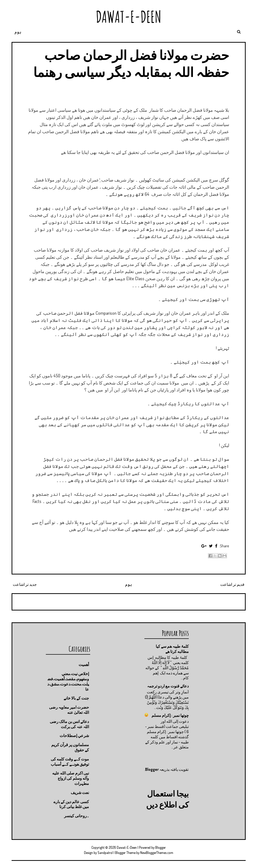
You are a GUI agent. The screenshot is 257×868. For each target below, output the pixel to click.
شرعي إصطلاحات (74, 736)
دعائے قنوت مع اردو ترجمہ (168, 686)
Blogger (152, 769)
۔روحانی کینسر (77, 816)
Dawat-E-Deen (129, 17)
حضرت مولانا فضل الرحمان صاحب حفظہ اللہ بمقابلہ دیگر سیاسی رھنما (131, 63)
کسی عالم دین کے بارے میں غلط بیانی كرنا (71, 804)
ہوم (18, 32)
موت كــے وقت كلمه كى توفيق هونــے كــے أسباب (70, 762)
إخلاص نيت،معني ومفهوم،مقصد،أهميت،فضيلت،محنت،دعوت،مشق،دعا (68, 681)
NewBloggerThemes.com (157, 853)
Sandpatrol (105, 853)
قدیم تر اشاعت (232, 584)
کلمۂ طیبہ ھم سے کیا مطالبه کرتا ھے (172, 649)
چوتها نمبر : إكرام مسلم (170, 715)
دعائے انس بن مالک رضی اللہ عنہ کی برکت (69, 724)
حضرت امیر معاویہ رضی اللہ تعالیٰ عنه (69, 710)
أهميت (84, 665)
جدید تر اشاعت (25, 584)
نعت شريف (80, 793)
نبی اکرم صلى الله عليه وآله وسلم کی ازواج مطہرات (71, 778)
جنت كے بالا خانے (76, 698)
